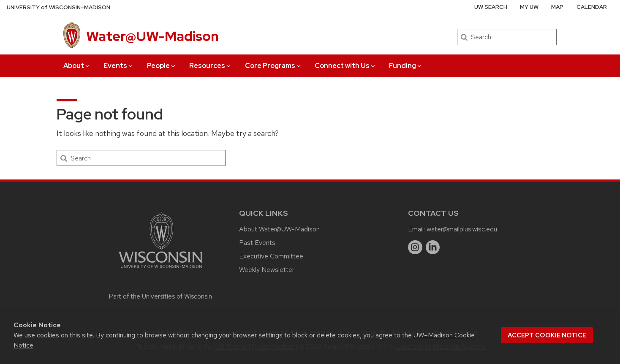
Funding (406, 66)
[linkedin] (433, 247)
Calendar (592, 7)
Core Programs (273, 66)
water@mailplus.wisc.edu (462, 229)
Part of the (160, 296)
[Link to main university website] (160, 270)
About (77, 66)
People (162, 66)
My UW (529, 7)
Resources (211, 66)
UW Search (491, 7)
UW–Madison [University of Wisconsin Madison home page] (58, 7)
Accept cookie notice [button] (547, 335)
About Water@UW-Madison (279, 229)
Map (557, 7)
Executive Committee (271, 256)
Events (119, 66)
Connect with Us (345, 66)
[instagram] (415, 247)
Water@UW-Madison (152, 36)
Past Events (257, 243)
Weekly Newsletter (267, 270)
